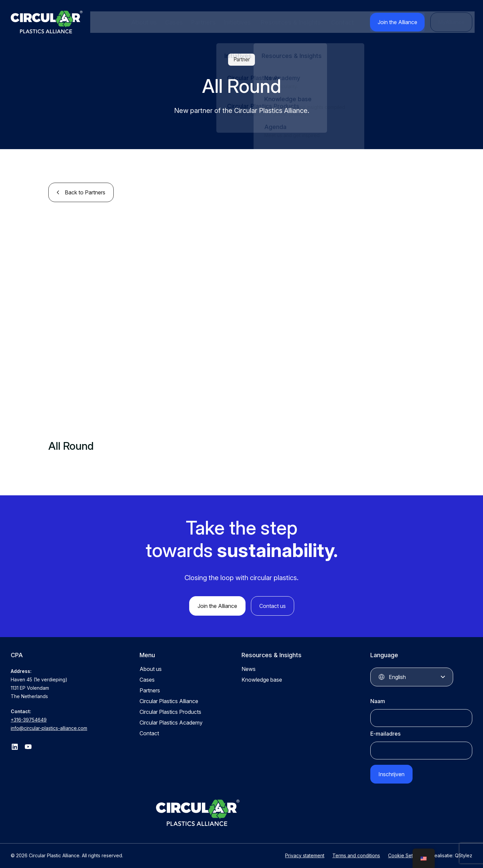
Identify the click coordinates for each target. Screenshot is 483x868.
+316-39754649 (29, 718)
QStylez (464, 850)
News (249, 668)
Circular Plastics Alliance (169, 700)
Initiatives (235, 22)
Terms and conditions (356, 850)
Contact (351, 22)
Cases (174, 22)
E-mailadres (385, 732)
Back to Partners (85, 191)
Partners (202, 22)
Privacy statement (305, 850)
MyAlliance (453, 22)
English (397, 676)
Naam (378, 700)
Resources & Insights (294, 22)
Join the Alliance (403, 22)
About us (145, 22)
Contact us (273, 605)
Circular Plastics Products (170, 710)
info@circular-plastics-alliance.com (49, 727)
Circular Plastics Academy (171, 721)
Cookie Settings (406, 850)
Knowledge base (262, 678)
